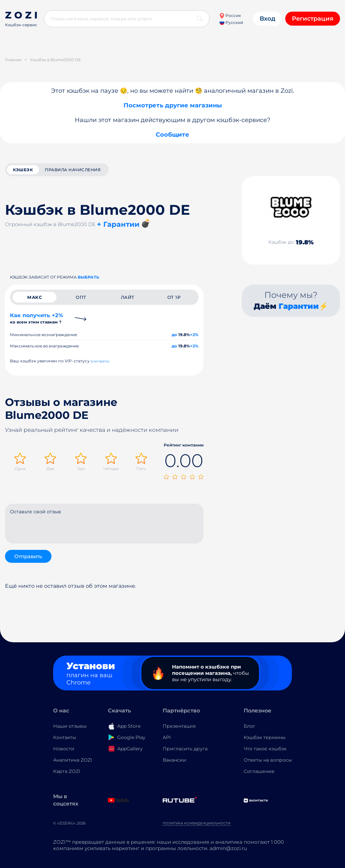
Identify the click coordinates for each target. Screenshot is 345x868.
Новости (64, 749)
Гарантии (299, 306)
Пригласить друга (185, 749)
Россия (230, 15)
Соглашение (259, 771)
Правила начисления (73, 170)
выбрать (88, 277)
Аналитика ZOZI (73, 760)
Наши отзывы (70, 726)
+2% (194, 335)
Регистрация (313, 19)
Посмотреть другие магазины (173, 105)
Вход (267, 19)
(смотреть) (100, 361)
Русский (231, 22)
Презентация (179, 726)
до (174, 335)
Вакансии (174, 760)
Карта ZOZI (67, 771)
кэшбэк (23, 170)
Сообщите (172, 135)
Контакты (65, 737)
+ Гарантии (118, 224)
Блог (250, 726)
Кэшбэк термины (265, 737)
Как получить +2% (37, 318)
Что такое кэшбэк (265, 749)
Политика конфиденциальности (197, 823)
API (167, 737)
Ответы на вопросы (268, 760)
